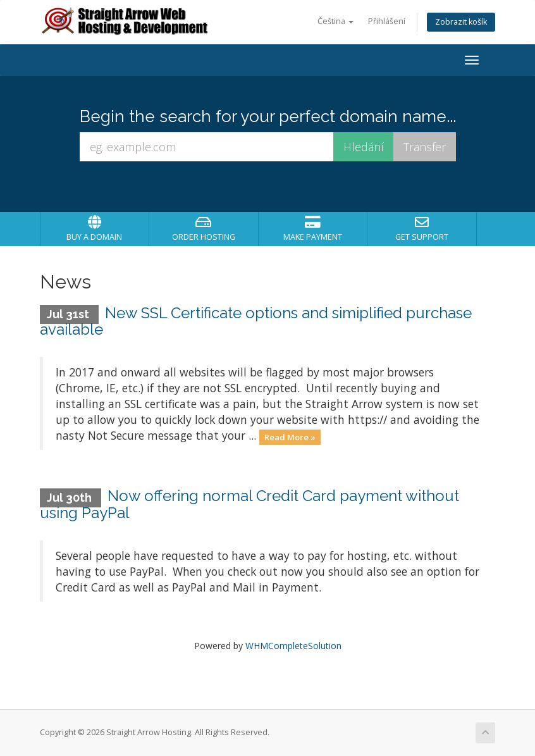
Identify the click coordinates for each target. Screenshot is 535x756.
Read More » (290, 437)
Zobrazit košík (461, 22)
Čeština (335, 21)
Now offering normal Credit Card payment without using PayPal (249, 504)
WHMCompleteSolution (293, 646)
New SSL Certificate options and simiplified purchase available (256, 321)
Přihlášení (387, 21)
